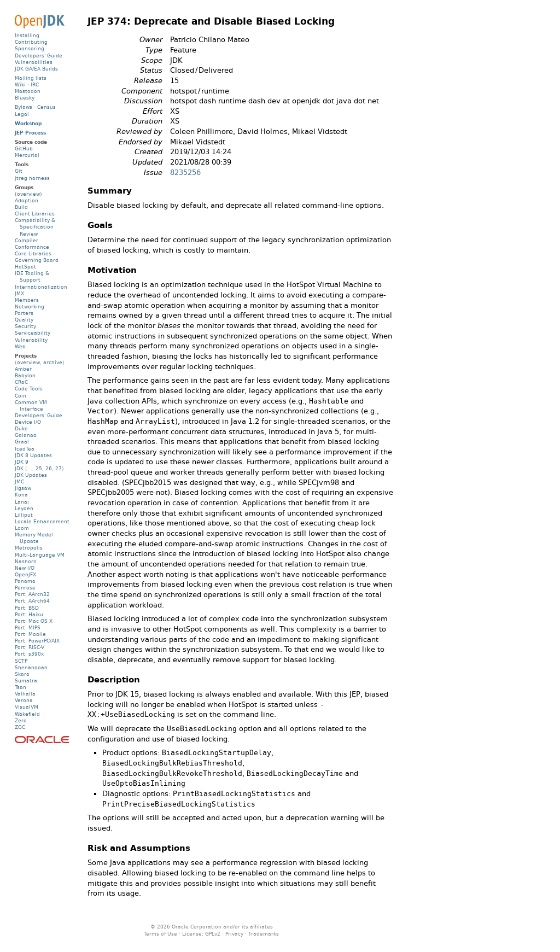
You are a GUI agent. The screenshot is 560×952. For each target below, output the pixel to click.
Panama (25, 581)
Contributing (31, 42)
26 (49, 468)
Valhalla (25, 694)
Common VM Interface (31, 405)
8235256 (185, 173)
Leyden (24, 508)
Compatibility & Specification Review (35, 227)
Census (46, 107)
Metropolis (29, 548)
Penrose (25, 588)
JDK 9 (22, 462)
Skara (22, 674)
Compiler (27, 240)
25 (39, 468)
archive (53, 362)
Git (19, 171)
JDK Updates (31, 475)
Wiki (20, 84)
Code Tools (29, 389)
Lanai (22, 502)
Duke (21, 428)
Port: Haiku (29, 614)
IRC (35, 84)
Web (20, 346)
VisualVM (27, 707)
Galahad (26, 435)
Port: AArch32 (32, 594)
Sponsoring (30, 48)
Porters (24, 313)
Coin (21, 396)
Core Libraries (33, 253)
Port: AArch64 (32, 601)
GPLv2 (213, 934)
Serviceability (33, 333)
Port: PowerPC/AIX (37, 641)
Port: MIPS (28, 627)
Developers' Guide (39, 56)
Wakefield (27, 714)
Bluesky (25, 98)
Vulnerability (31, 340)
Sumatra (26, 681)
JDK (19, 468)
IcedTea (25, 449)
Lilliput (24, 515)
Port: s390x (29, 654)
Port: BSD (27, 608)
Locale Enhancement (42, 521)
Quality (24, 320)
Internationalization (41, 287)
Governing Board (37, 260)
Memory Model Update (34, 538)
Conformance (32, 247)
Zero (21, 720)
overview (28, 362)
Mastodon (28, 91)
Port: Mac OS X (34, 621)
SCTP (21, 661)
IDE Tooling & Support (32, 276)
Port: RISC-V (30, 647)
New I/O (25, 568)
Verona (24, 700)
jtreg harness (32, 178)
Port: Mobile (30, 634)
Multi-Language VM (40, 555)
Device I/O (28, 422)
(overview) (28, 194)
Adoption (27, 200)
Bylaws (24, 107)
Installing (27, 35)
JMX (19, 293)
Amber (23, 369)
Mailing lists (31, 78)
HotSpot (25, 267)
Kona (21, 495)
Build (21, 207)
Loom (22, 528)
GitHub (24, 148)
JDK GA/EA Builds (36, 69)
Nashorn (26, 561)
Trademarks (264, 934)
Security (25, 326)
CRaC (21, 382)
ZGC (20, 727)
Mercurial (27, 155)
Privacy (234, 934)
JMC (19, 481)
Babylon (25, 375)
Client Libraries (35, 214)
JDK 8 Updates (33, 455)
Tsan (21, 687)
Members (27, 300)
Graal (22, 442)
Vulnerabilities (34, 62)
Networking (30, 306)
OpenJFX (25, 574)
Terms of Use (161, 934)
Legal (22, 114)
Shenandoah (31, 667)
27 (59, 468)
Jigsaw (23, 488)
